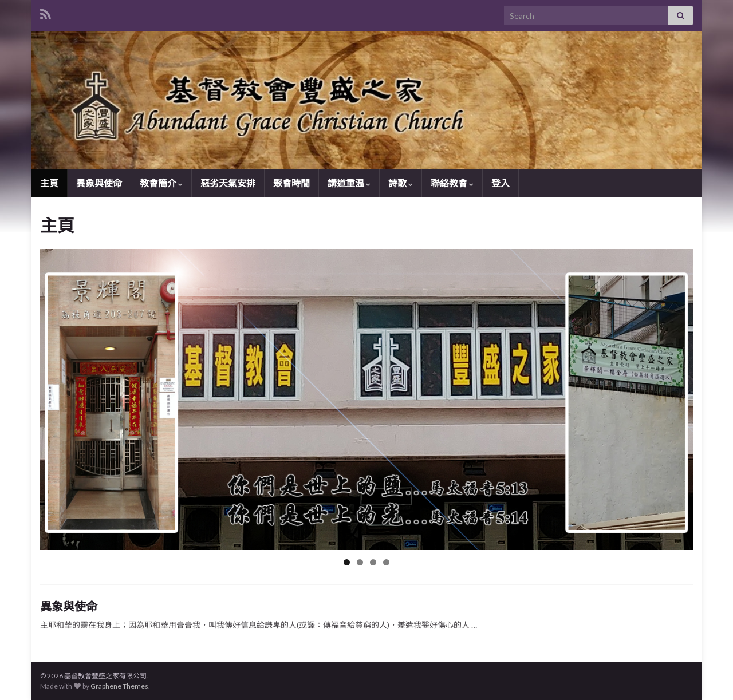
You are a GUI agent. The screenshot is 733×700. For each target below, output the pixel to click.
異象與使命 (99, 183)
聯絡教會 (452, 183)
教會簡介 (161, 183)
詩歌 (401, 183)
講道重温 (349, 183)
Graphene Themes (119, 686)
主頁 (49, 183)
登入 (501, 183)
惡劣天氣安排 (228, 183)
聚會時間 (291, 183)
